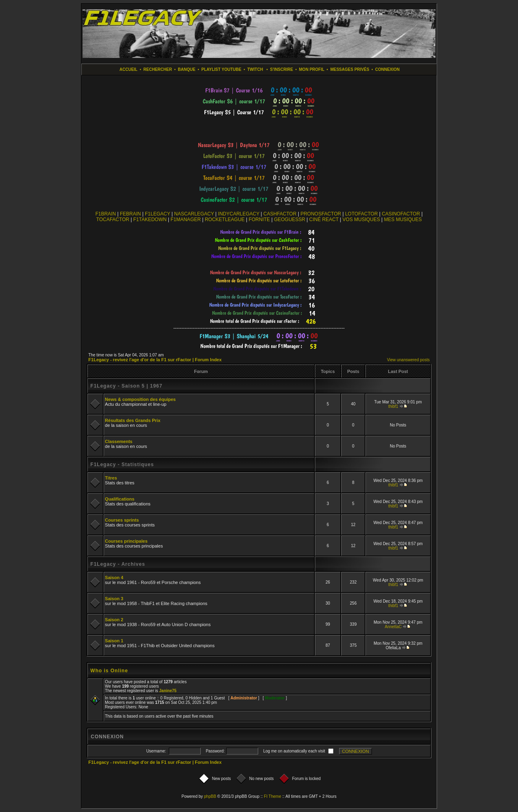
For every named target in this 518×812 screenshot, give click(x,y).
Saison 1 (114, 641)
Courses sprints (122, 520)
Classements (119, 441)
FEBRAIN (130, 214)
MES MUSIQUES (403, 220)
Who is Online (109, 671)
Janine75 (168, 691)
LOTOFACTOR (362, 214)
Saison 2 (114, 620)
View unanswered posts (408, 360)
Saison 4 (114, 578)
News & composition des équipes (140, 399)
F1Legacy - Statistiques (122, 465)
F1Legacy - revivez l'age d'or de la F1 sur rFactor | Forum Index (155, 360)
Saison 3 (114, 599)
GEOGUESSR (290, 220)
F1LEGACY (157, 214)
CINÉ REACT (324, 220)
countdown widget (259, 91)
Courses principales (126, 541)
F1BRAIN (106, 214)
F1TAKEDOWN (150, 220)
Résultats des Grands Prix (133, 420)
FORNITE (259, 220)
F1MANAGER (186, 220)
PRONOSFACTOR (321, 214)
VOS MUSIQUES (361, 220)
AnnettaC (393, 627)
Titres (111, 478)
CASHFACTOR (280, 214)
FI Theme (273, 796)
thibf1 (393, 406)
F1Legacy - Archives (118, 564)
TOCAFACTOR (113, 220)
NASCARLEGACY (194, 214)
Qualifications (120, 499)
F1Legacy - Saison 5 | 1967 (126, 386)
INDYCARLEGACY (239, 214)
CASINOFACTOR (401, 214)
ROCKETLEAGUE (225, 220)
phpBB (210, 796)
